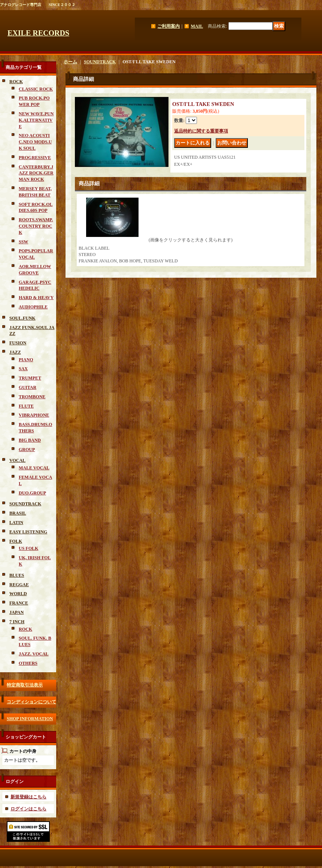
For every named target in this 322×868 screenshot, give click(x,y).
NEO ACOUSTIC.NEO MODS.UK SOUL (35, 142)
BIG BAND (30, 440)
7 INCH (17, 622)
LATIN (16, 523)
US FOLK (28, 548)
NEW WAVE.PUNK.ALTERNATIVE (36, 120)
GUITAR (28, 387)
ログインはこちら (28, 809)
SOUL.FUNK (22, 318)
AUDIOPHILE (33, 307)
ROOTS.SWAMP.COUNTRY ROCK (36, 226)
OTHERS (28, 663)
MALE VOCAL (34, 468)
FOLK (16, 541)
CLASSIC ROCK (36, 89)
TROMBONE (32, 397)
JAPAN (16, 612)
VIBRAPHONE (34, 415)
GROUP (27, 450)
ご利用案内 (168, 26)
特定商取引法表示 (25, 685)
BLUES (17, 575)
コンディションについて (31, 702)
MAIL (197, 26)
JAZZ (15, 352)
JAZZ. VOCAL (34, 654)
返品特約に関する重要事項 (201, 131)
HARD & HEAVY (36, 298)
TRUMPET (30, 378)
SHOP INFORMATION (30, 719)
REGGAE (19, 585)
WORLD (18, 594)
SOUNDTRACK (25, 504)
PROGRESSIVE (35, 158)
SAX (23, 369)
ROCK (16, 82)
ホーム (70, 62)
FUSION (18, 343)
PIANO (26, 360)
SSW (23, 242)
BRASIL (18, 513)
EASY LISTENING (28, 532)
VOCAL (17, 460)
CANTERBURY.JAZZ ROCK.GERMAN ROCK (36, 173)
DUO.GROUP (32, 493)
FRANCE (19, 603)
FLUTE (26, 406)
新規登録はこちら (28, 797)
